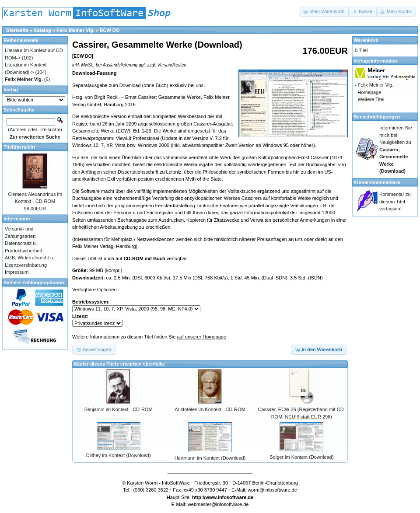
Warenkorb (366, 40)
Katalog (42, 30)
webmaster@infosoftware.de (218, 504)
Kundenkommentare (377, 182)
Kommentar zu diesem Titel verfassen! (395, 201)
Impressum (17, 272)
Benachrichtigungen (377, 117)
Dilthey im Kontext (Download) (119, 455)
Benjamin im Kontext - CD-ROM (119, 409)
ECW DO (110, 30)
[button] (324, 12)
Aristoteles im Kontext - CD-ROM (210, 409)
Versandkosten (172, 65)
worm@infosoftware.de (272, 490)
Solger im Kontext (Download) (301, 457)
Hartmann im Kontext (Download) (210, 458)
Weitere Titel (371, 99)
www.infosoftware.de (230, 497)
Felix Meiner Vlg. (75, 30)
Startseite (17, 30)
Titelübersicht (19, 147)
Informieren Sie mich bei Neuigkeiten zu (396, 149)
